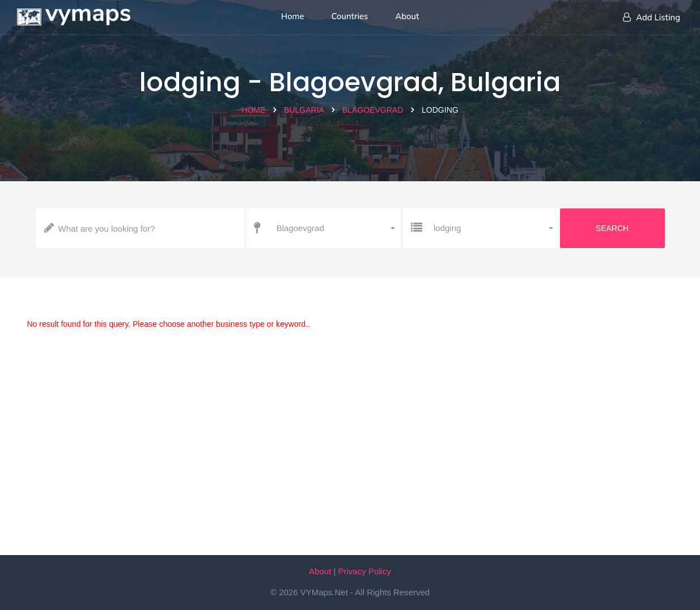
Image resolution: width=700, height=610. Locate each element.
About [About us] (407, 16)
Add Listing (652, 18)
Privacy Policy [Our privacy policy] (365, 571)
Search (612, 228)
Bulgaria (304, 110)
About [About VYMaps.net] (320, 571)
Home (253, 110)
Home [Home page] (293, 16)
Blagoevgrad (373, 110)
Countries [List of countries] (350, 16)
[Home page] (74, 14)
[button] (335, 228)
